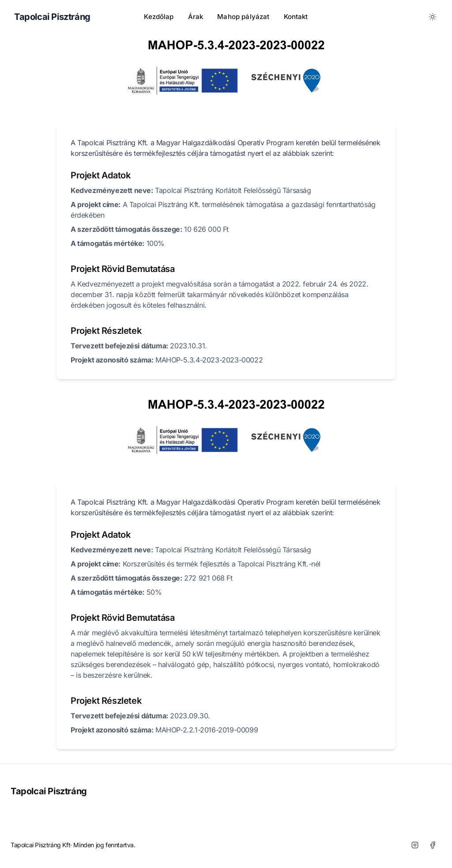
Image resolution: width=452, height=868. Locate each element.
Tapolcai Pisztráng (49, 791)
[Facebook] (433, 845)
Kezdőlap (159, 17)
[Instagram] (415, 845)
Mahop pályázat (243, 17)
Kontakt (296, 17)
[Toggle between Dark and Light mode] (433, 17)
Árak (196, 17)
